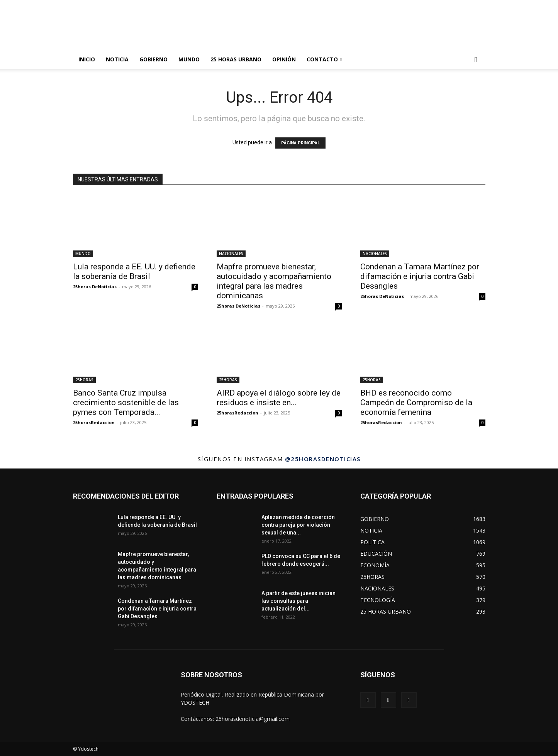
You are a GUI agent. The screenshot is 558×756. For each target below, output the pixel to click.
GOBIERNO (153, 59)
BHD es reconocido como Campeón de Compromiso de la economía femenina (416, 403)
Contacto (324, 59)
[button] (476, 60)
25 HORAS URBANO (236, 59)
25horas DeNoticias (95, 287)
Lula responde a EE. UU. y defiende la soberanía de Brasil (134, 271)
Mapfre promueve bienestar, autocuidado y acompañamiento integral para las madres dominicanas (274, 281)
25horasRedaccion (94, 422)
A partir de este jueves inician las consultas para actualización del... (299, 601)
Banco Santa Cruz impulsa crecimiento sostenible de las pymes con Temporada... (126, 403)
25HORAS (84, 380)
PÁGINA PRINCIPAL (300, 143)
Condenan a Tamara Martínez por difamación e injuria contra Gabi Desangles (420, 276)
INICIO (87, 59)
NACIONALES (231, 254)
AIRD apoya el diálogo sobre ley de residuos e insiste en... (279, 398)
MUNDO (189, 59)
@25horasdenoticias (323, 459)
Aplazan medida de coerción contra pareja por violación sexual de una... (298, 525)
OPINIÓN (284, 59)
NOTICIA (117, 59)
